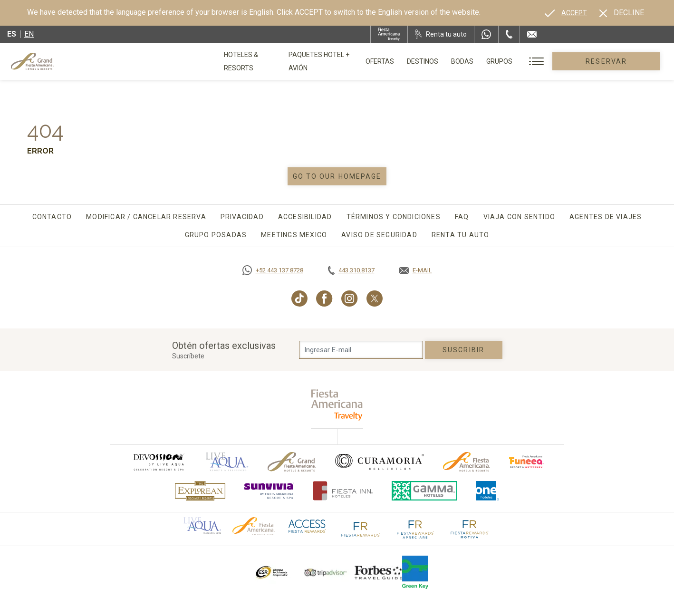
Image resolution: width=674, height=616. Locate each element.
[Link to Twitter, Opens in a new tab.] (375, 298)
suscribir (463, 350)
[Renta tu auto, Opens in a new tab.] (441, 34)
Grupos (530, 61)
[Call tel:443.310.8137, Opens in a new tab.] (351, 270)
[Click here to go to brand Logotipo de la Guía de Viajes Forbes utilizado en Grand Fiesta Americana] (378, 572)
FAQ (462, 217)
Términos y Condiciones (394, 217)
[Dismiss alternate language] (622, 13)
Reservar (621, 61)
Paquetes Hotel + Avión (342, 65)
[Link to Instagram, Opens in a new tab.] (350, 298)
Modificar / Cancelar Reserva (146, 217)
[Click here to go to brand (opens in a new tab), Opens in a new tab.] (158, 462)
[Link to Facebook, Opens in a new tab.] (324, 298)
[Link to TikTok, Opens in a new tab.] (299, 298)
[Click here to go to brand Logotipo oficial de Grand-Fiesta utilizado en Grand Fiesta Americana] (292, 462)
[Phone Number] (509, 34)
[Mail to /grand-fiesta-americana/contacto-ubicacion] (532, 34)
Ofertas (410, 61)
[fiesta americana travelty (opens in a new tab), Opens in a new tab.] (337, 405)
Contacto (52, 217)
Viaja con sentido (519, 217)
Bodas (493, 61)
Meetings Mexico (294, 235)
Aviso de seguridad (379, 235)
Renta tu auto (461, 235)
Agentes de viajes (606, 217)
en (29, 34)
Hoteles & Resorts (256, 61)
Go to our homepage (337, 176)
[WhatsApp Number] (486, 34)
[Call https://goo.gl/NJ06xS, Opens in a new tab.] (273, 270)
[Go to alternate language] (566, 13)
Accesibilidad (305, 217)
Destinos (453, 61)
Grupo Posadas (216, 235)
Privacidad (242, 217)
